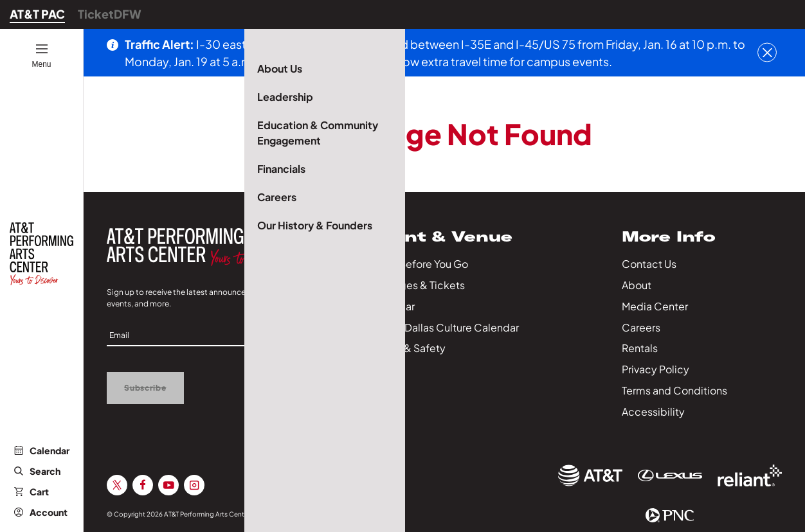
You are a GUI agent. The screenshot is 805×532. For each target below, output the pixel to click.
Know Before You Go (419, 264)
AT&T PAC (37, 14)
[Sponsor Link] (590, 475)
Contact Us (649, 264)
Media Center (655, 306)
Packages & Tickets (417, 285)
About (637, 285)
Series (385, 369)
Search (37, 471)
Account (41, 512)
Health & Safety (408, 348)
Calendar (42, 450)
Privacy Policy (656, 369)
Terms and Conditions (674, 390)
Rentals (640, 348)
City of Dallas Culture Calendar (444, 327)
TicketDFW (110, 14)
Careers (641, 327)
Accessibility (653, 412)
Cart (32, 492)
